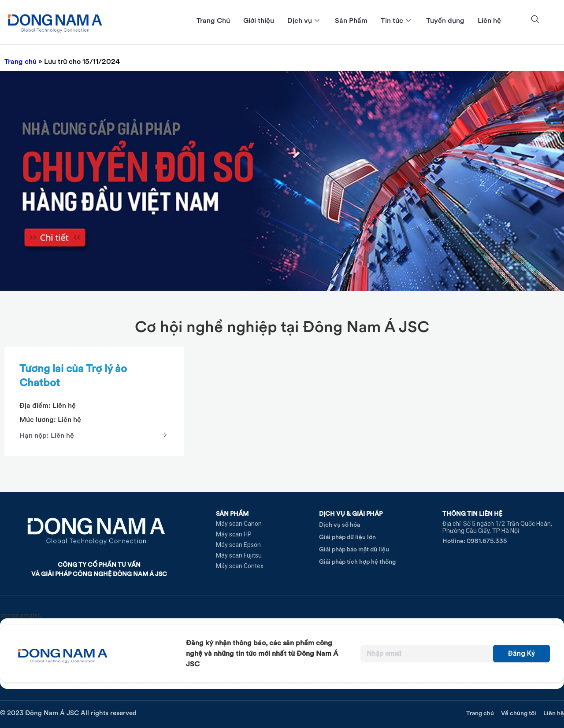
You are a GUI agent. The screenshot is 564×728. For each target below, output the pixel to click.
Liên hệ (489, 20)
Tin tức (397, 20)
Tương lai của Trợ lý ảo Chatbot (73, 375)
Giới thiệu (259, 20)
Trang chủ (20, 61)
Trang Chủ (213, 20)
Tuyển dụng (445, 20)
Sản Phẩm (351, 20)
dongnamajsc (20, 615)
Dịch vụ (304, 20)
